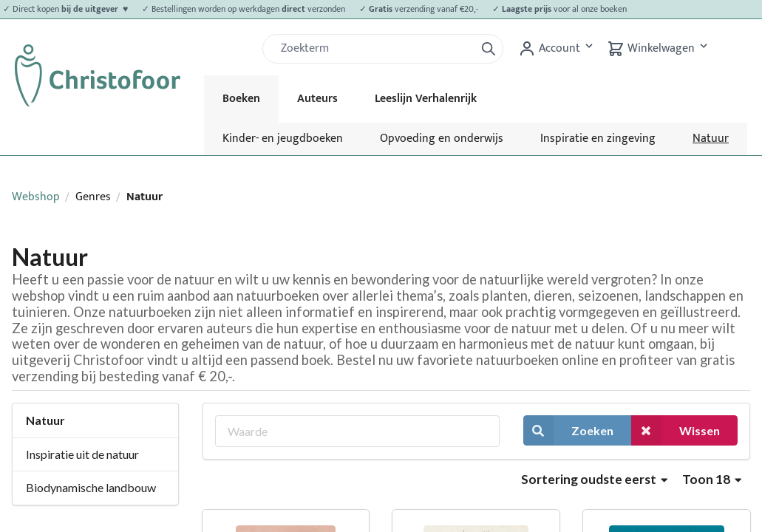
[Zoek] (375, 49)
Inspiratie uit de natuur (82, 454)
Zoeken (568, 430)
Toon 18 (712, 479)
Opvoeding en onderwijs (442, 139)
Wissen (676, 430)
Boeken (241, 99)
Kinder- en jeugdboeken (283, 139)
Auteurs (317, 99)
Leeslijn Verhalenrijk (426, 99)
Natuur (711, 139)
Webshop (36, 197)
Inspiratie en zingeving (598, 139)
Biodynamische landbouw (91, 487)
